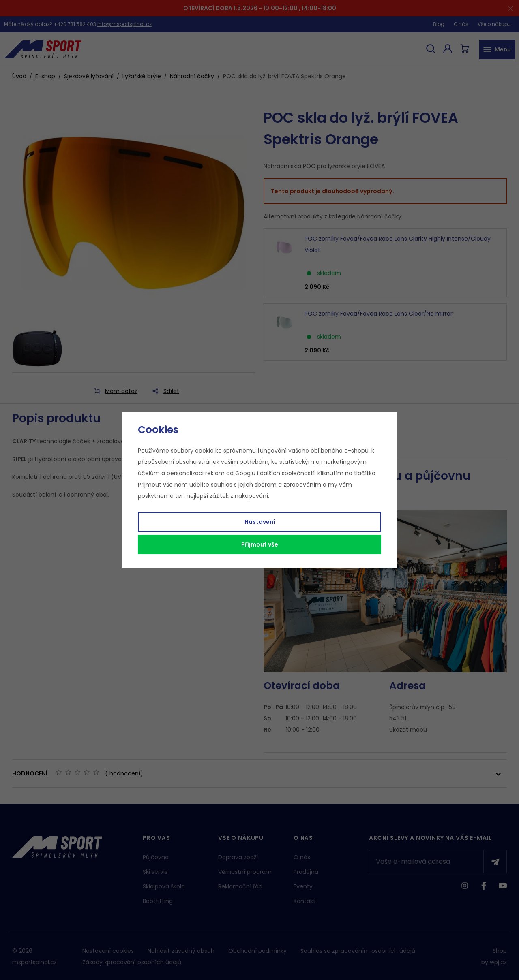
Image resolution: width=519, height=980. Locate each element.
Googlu (245, 473)
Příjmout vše (260, 544)
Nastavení (260, 522)
